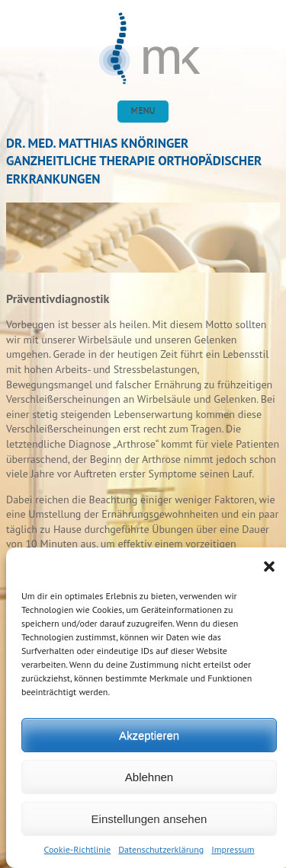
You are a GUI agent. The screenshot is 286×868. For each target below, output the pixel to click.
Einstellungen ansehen (149, 819)
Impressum (233, 849)
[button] (269, 566)
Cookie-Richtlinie (78, 849)
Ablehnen (149, 777)
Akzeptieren (149, 735)
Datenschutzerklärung (161, 849)
